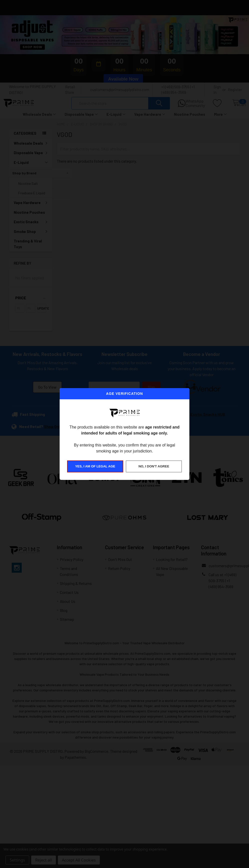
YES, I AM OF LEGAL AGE (95, 466)
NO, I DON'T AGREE (154, 466)
